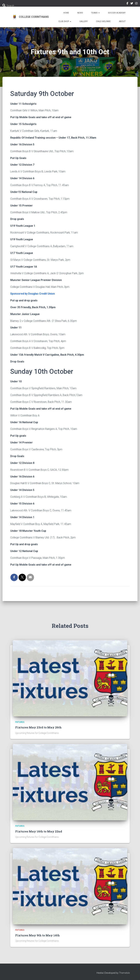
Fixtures (20, 722)
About (122, 21)
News (80, 13)
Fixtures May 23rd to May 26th (38, 727)
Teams (95, 13)
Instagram (136, 4)
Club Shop (65, 21)
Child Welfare (103, 21)
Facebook (127, 4)
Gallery (84, 21)
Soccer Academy (117, 13)
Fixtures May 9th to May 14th (37, 935)
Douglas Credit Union (41, 294)
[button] (99, 13)
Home (66, 13)
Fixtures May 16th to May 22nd (38, 831)
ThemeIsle (124, 973)
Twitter (132, 4)
